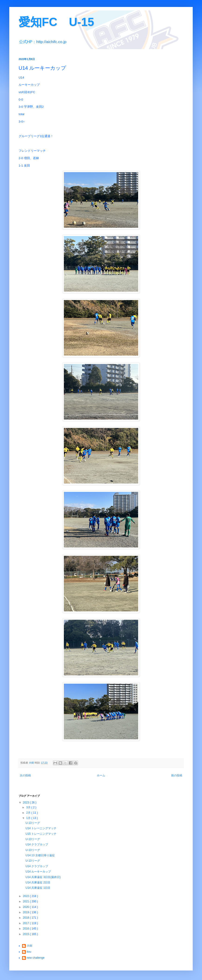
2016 (26, 929)
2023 (26, 803)
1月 (29, 818)
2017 (26, 923)
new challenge (36, 958)
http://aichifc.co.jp (51, 42)
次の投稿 (25, 775)
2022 (26, 896)
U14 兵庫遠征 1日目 (38, 888)
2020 (26, 907)
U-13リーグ (33, 823)
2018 (26, 918)
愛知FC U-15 (56, 22)
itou (29, 952)
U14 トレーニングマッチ (41, 828)
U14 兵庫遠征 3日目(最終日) (43, 877)
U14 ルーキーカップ (38, 872)
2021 (26, 901)
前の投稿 (177, 775)
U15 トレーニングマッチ (41, 834)
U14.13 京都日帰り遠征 (40, 855)
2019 (26, 912)
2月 (29, 813)
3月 (29, 807)
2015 (26, 934)
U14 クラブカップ (37, 844)
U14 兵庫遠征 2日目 (38, 882)
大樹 (29, 946)
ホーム (101, 775)
